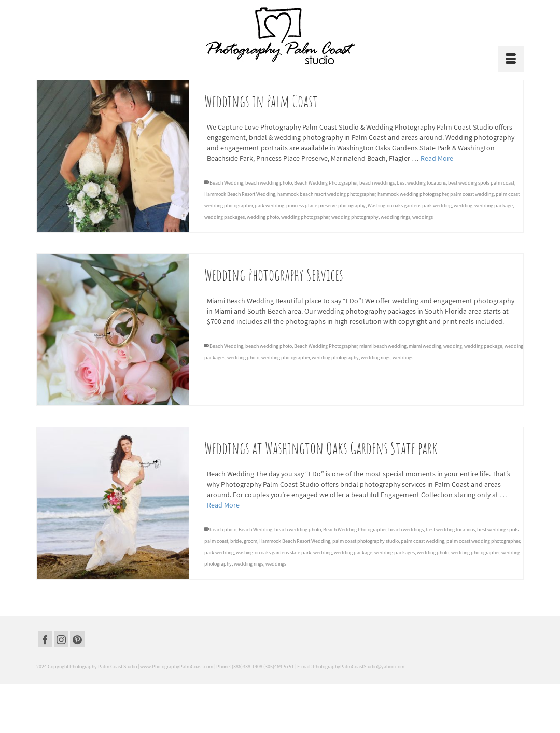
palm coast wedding (472, 195)
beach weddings (377, 183)
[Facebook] (45, 640)
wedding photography (355, 217)
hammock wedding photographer (413, 195)
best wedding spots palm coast (481, 183)
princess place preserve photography (326, 206)
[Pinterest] (77, 640)
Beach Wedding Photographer (326, 183)
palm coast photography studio (366, 541)
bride (236, 541)
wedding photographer (305, 217)
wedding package (494, 206)
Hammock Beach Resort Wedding (240, 195)
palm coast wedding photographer (483, 541)
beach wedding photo (269, 183)
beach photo (223, 530)
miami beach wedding (383, 346)
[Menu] (511, 59)
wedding (463, 206)
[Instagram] (61, 640)
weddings (423, 217)
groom (250, 541)
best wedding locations (421, 183)
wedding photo (263, 217)
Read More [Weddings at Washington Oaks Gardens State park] (223, 505)
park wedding (269, 206)
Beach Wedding (226, 183)
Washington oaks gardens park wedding (410, 206)
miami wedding (425, 346)
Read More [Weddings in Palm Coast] (437, 159)
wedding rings (395, 217)
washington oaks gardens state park (274, 552)
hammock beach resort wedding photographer (326, 195)
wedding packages (225, 217)
